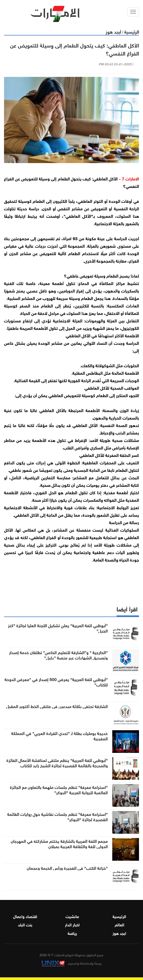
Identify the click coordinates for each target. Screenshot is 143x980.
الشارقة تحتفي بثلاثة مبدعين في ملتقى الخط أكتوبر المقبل (57, 706)
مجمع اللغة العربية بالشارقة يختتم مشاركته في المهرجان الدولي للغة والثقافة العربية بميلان (59, 843)
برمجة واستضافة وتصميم (72, 963)
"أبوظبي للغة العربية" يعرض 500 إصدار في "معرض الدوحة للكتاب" (56, 682)
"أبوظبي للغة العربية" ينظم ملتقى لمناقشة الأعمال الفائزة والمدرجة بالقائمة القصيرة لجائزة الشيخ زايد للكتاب (57, 762)
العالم (119, 924)
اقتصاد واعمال (25, 916)
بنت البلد (25, 924)
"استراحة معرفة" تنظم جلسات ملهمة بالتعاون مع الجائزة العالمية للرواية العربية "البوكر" (59, 789)
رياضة (72, 933)
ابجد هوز (119, 933)
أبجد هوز (113, 31)
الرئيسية (132, 31)
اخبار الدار (72, 924)
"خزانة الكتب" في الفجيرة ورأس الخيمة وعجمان (67, 868)
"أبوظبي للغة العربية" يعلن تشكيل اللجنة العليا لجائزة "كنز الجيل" (58, 628)
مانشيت (72, 916)
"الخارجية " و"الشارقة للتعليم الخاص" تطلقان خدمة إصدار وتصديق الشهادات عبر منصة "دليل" (58, 655)
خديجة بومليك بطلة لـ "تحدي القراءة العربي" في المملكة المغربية (59, 736)
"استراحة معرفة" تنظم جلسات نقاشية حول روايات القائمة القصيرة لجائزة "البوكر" (57, 816)
